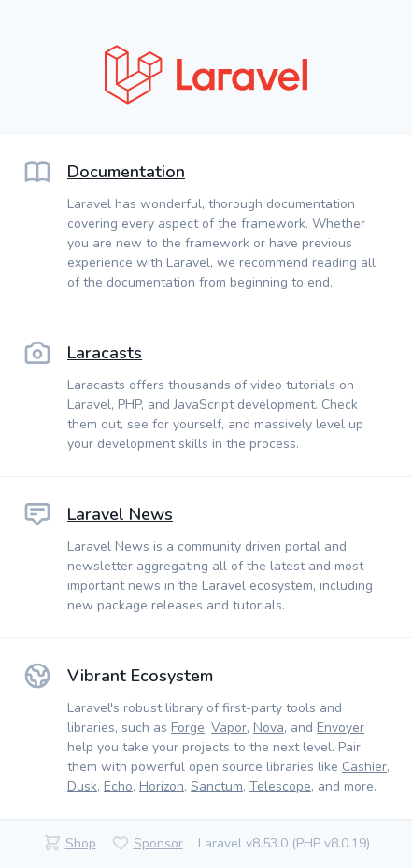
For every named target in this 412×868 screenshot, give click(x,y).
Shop (81, 843)
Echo (118, 786)
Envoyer (341, 728)
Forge (188, 728)
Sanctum (217, 786)
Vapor (229, 728)
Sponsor (158, 843)
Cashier (364, 767)
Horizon (162, 786)
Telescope (280, 786)
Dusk (82, 786)
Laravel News (120, 514)
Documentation (126, 172)
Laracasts (105, 353)
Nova (269, 728)
